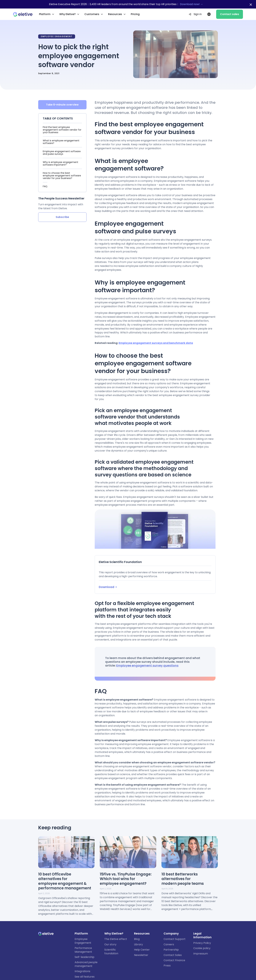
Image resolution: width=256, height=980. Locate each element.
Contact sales (230, 14)
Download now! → (191, 4)
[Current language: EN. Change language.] (209, 14)
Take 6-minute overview (62, 105)
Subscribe (62, 217)
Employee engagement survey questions (147, 665)
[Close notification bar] (251, 5)
